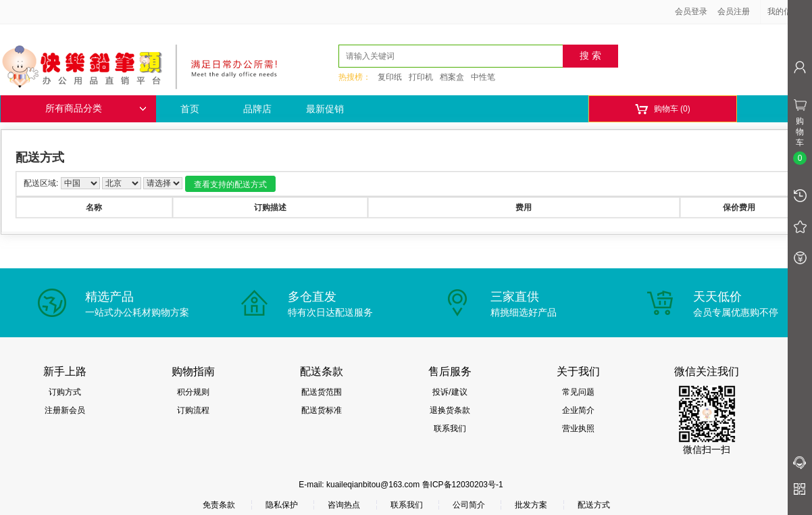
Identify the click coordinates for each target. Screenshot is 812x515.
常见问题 (578, 392)
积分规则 (193, 392)
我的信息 (788, 11)
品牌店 (257, 109)
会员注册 (734, 11)
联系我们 (450, 428)
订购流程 (193, 410)
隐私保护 (282, 505)
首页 (190, 109)
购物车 (662, 109)
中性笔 (483, 77)
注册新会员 (65, 410)
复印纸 (390, 77)
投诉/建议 (450, 392)
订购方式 (65, 392)
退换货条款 (450, 410)
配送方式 (594, 505)
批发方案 (531, 505)
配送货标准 (322, 410)
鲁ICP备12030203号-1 (463, 485)
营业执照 (578, 428)
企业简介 (578, 410)
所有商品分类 (96, 108)
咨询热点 (344, 505)
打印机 (421, 77)
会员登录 (691, 11)
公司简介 (469, 505)
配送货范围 (322, 392)
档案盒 (452, 77)
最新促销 (325, 109)
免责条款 (219, 505)
